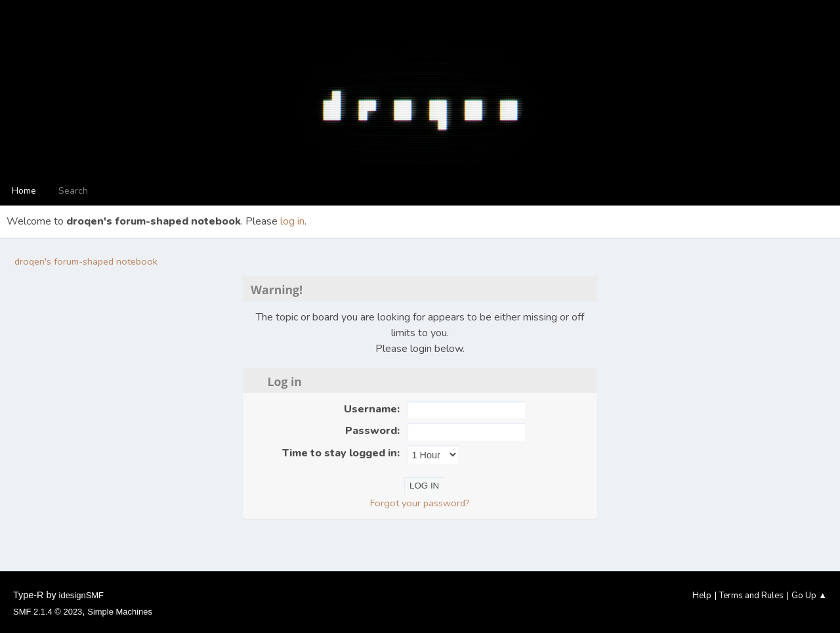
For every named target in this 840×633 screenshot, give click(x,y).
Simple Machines (120, 612)
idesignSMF (81, 595)
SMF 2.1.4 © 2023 (48, 612)
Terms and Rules (751, 596)
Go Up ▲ (809, 596)
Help (702, 596)
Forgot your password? (420, 503)
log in (292, 221)
